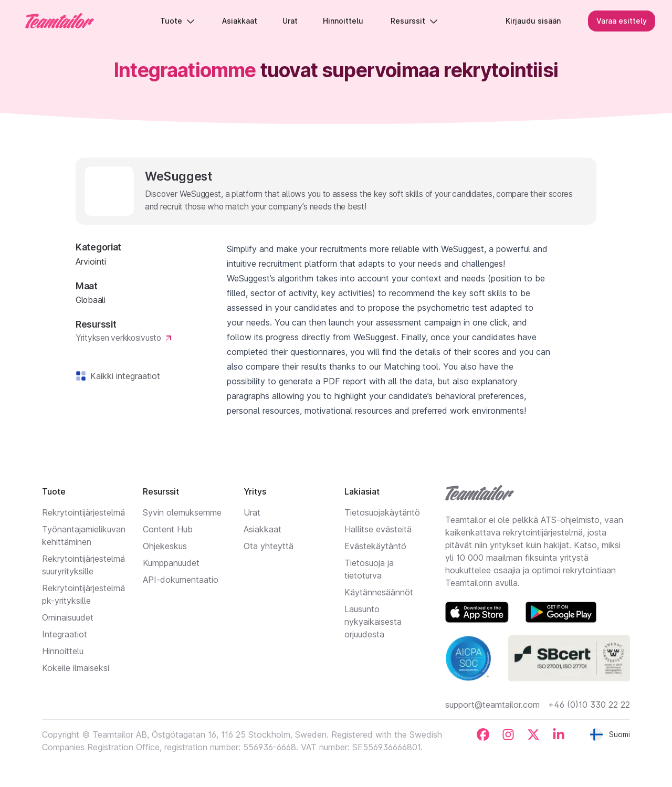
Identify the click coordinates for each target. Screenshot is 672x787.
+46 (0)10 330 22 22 (589, 705)
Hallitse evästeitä (378, 529)
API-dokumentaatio (181, 580)
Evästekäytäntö (375, 546)
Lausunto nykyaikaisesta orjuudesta (373, 622)
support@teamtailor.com (492, 705)
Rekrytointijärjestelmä (83, 512)
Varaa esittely (622, 21)
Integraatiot (65, 634)
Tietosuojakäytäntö (382, 512)
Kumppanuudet (171, 563)
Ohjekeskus (165, 546)
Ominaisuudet (68, 617)
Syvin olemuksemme (182, 512)
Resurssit (414, 21)
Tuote (177, 21)
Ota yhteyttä (269, 546)
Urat (252, 512)
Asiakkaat (262, 529)
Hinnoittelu (63, 651)
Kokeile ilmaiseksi (76, 668)
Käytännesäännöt (379, 592)
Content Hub (168, 529)
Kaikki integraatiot (123, 376)
